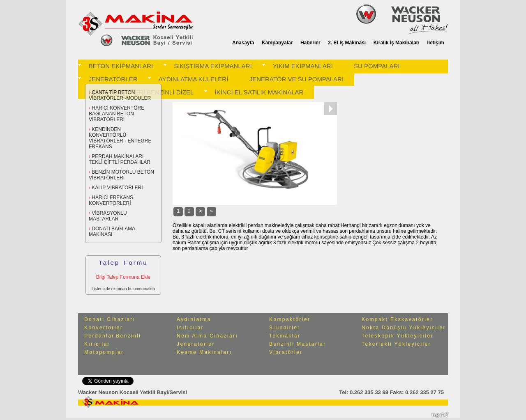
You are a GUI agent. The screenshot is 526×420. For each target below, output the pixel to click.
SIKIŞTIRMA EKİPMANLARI (213, 66)
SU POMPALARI (377, 66)
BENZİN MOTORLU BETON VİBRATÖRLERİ (121, 175)
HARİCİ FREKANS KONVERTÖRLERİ (111, 200)
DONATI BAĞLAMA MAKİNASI (112, 232)
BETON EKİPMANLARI (121, 66)
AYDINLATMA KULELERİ (194, 79)
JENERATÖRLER (113, 79)
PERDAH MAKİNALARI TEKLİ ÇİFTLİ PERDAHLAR (120, 159)
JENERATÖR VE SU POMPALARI (297, 79)
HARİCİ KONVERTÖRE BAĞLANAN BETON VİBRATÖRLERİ (117, 114)
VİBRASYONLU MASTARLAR (108, 216)
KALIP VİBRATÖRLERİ (116, 188)
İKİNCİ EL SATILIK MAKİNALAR (259, 92)
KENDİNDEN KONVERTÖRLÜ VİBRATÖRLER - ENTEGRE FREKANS (120, 138)
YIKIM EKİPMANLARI (303, 66)
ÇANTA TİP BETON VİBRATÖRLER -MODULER (120, 95)
